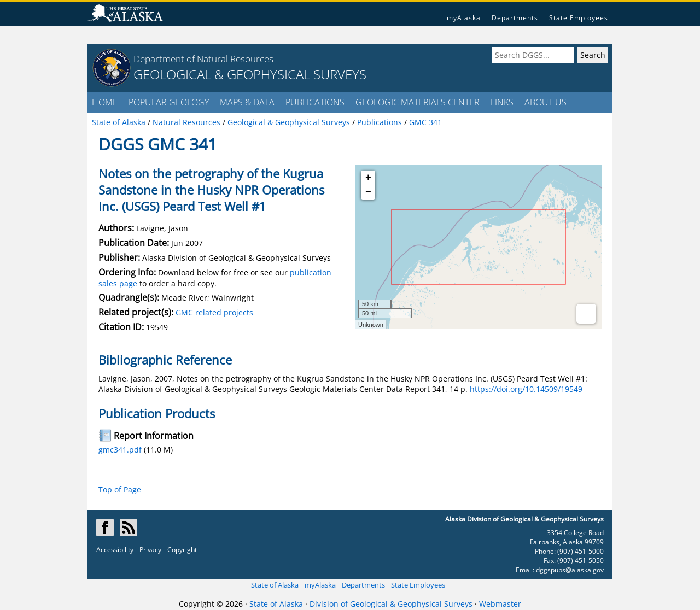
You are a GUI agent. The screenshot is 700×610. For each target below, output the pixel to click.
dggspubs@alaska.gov (570, 570)
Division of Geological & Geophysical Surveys (391, 604)
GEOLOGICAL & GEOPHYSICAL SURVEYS (250, 74)
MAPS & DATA (247, 102)
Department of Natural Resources (203, 59)
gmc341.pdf (120, 450)
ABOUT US (546, 102)
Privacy (150, 550)
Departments (515, 18)
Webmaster (500, 604)
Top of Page (120, 489)
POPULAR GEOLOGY (169, 102)
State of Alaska (275, 585)
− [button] (368, 192)
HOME (105, 102)
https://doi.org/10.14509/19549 (526, 389)
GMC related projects (214, 312)
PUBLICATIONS (315, 102)
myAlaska (464, 18)
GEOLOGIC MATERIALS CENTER (418, 102)
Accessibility (115, 550)
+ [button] (368, 178)
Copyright (182, 550)
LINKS (502, 102)
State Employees (579, 18)
